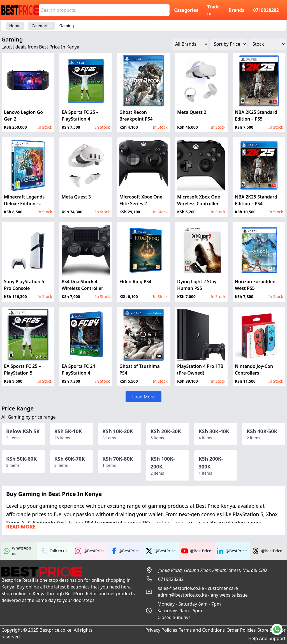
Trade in (213, 10)
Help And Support (267, 638)
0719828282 (266, 10)
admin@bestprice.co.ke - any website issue (203, 595)
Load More (144, 397)
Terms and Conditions (202, 630)
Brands (237, 10)
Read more (21, 527)
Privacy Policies (161, 630)
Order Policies (241, 630)
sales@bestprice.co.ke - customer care (198, 588)
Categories (186, 10)
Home (15, 26)
